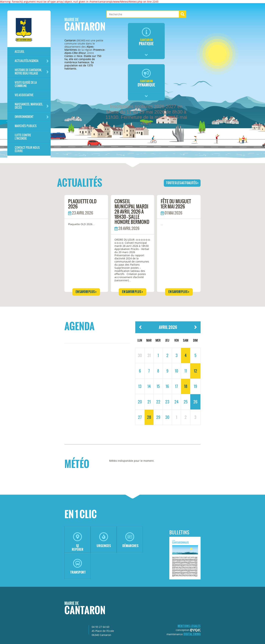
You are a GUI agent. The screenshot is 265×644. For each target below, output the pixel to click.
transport (78, 567)
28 (149, 417)
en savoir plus (86, 292)
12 (195, 371)
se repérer (78, 542)
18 (186, 386)
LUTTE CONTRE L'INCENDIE (23, 137)
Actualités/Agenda (32, 61)
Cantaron (85, 25)
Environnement (32, 117)
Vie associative (24, 95)
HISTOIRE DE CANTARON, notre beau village (32, 72)
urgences (104, 540)
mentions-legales (189, 626)
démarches (130, 540)
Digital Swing (192, 634)
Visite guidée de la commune (26, 84)
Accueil (20, 52)
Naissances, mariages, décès (32, 106)
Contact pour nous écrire (27, 149)
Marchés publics (26, 126)
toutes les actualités (182, 183)
